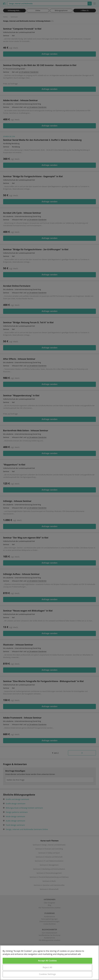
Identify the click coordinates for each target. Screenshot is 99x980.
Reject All (47, 967)
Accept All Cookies (47, 961)
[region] (49, 963)
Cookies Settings (47, 974)
